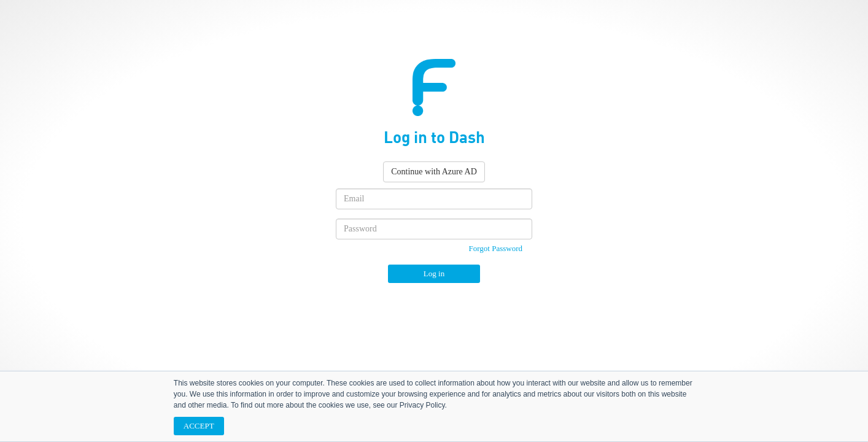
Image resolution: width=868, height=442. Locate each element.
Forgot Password (495, 248)
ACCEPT (199, 426)
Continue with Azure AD (434, 172)
